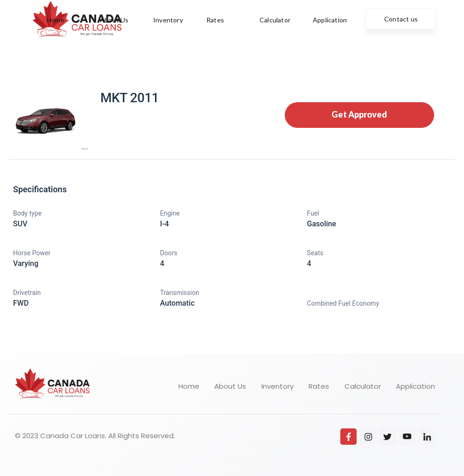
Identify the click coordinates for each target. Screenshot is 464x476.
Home (189, 386)
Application (415, 386)
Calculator (363, 386)
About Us (230, 386)
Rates (319, 386)
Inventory (278, 386)
